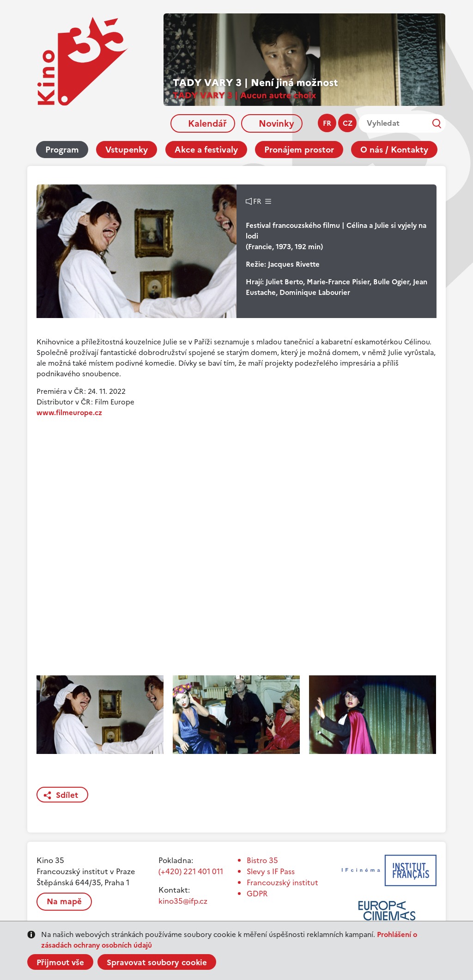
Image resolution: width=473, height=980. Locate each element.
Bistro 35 (262, 860)
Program (62, 150)
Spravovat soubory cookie (157, 962)
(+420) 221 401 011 (191, 871)
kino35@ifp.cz (183, 901)
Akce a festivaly (206, 150)
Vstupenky (127, 150)
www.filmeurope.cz (69, 413)
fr (327, 123)
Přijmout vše (60, 962)
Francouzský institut (282, 882)
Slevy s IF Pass (271, 871)
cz (348, 123)
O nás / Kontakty (394, 150)
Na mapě (64, 901)
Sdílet (67, 795)
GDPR (257, 894)
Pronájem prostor (299, 150)
